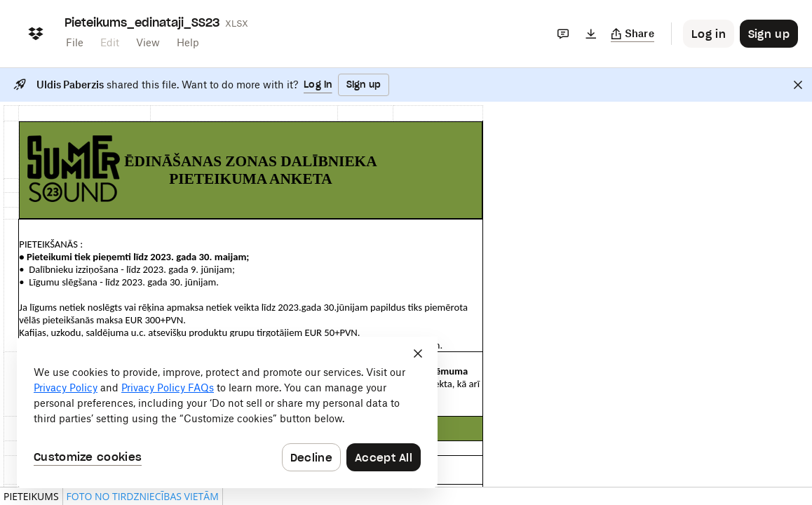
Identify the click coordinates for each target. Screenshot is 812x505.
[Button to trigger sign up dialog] (769, 34)
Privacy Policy (66, 388)
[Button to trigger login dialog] (709, 34)
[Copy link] (633, 34)
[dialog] (227, 412)
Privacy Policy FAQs (168, 388)
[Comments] (563, 34)
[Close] (798, 85)
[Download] (591, 34)
